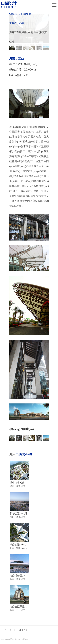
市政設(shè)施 (17, 23)
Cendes (13, 14)
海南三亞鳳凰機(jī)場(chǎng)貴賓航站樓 (28, 37)
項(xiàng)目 (26, 14)
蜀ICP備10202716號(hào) (19, 639)
